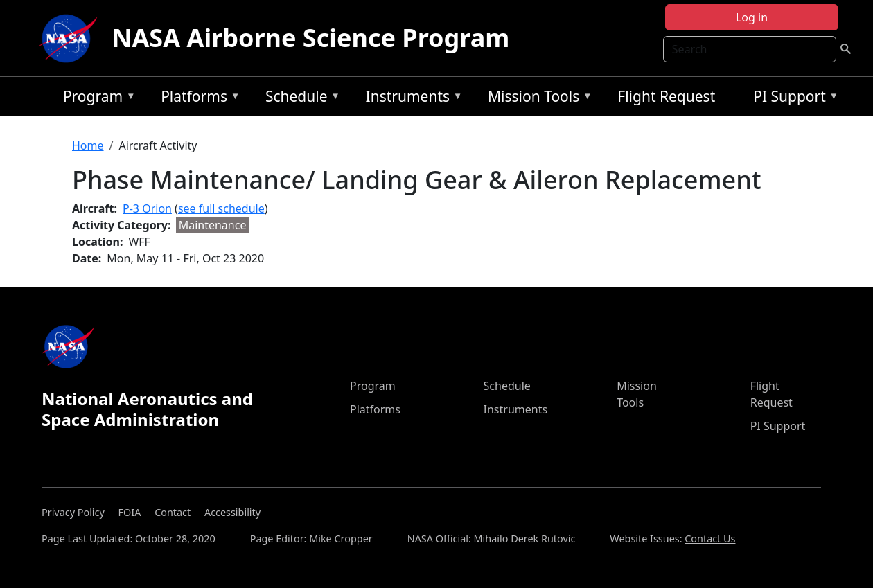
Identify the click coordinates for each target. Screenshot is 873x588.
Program (96, 99)
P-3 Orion (147, 208)
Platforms (197, 99)
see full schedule (221, 208)
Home (88, 145)
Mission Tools (537, 99)
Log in (752, 17)
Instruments (411, 99)
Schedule (299, 99)
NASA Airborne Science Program (310, 38)
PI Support (792, 99)
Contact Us (710, 538)
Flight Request (666, 96)
